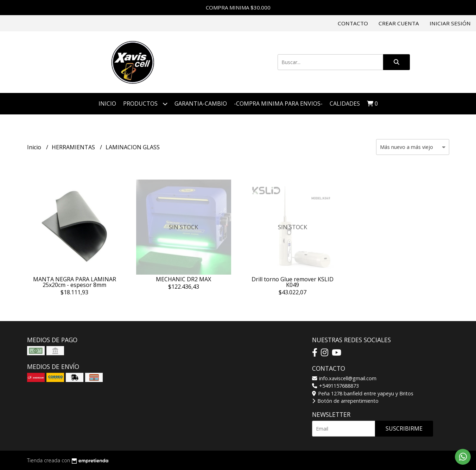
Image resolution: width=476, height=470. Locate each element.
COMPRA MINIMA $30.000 (238, 7)
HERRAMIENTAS (74, 147)
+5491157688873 (335, 386)
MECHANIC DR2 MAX (183, 279)
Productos (145, 104)
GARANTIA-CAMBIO (201, 104)
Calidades (345, 104)
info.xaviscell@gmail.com (344, 378)
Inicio (107, 104)
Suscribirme (404, 428)
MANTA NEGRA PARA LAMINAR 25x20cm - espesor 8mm (75, 282)
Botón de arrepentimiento (345, 401)
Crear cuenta (399, 23)
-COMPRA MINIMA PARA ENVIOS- (278, 104)
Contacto (353, 23)
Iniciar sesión (450, 23)
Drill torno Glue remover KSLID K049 (293, 282)
